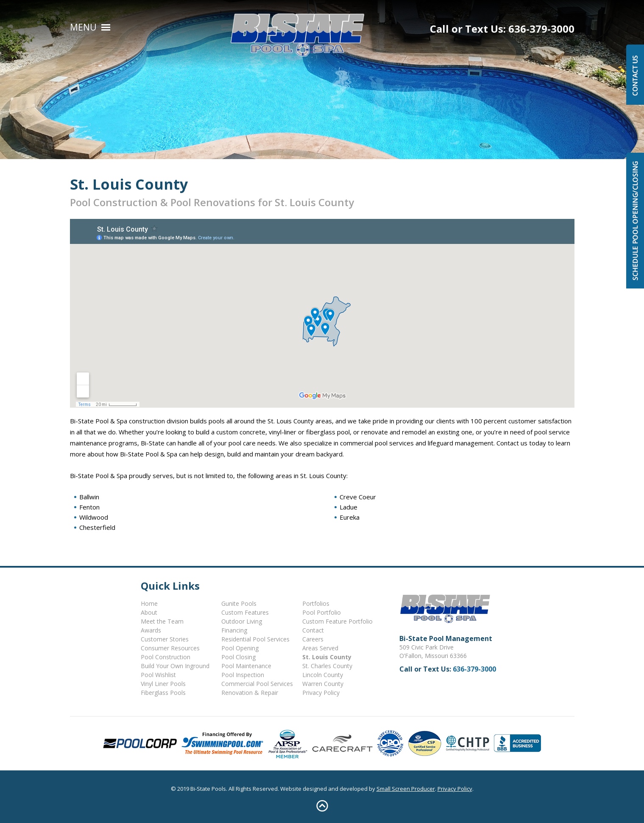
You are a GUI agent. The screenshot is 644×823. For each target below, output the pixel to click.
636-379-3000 (541, 29)
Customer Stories (165, 639)
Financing (234, 630)
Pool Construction (166, 657)
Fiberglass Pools (163, 693)
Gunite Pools (239, 603)
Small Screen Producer (406, 789)
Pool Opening (240, 648)
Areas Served (320, 648)
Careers (313, 639)
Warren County (323, 684)
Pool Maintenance (246, 666)
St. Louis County (327, 657)
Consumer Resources (170, 648)
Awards (151, 630)
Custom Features (245, 612)
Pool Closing (238, 657)
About (149, 612)
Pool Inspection (243, 675)
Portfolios (316, 603)
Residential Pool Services (255, 639)
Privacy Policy (321, 693)
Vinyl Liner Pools (163, 684)
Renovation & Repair (250, 693)
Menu (83, 27)
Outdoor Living (242, 621)
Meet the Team (162, 621)
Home (149, 603)
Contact (313, 630)
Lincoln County (323, 675)
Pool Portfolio (322, 612)
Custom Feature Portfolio (337, 621)
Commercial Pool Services (257, 684)
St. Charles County (327, 666)
